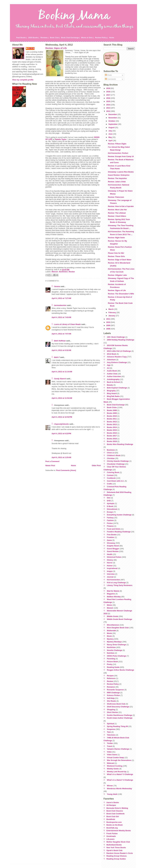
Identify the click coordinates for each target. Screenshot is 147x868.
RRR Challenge (113, 693)
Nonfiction (63, 272)
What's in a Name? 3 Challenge (120, 774)
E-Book (110, 506)
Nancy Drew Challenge (117, 645)
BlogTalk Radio (113, 396)
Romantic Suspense (115, 690)
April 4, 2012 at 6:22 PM (61, 434)
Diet (109, 498)
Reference (111, 678)
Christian (111, 458)
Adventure (111, 360)
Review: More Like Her (117, 210)
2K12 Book (112, 354)
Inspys (110, 571)
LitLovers (110, 839)
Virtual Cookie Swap (116, 758)
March (111, 309)
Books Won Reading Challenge (120, 444)
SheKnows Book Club (116, 704)
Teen (109, 732)
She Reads (111, 701)
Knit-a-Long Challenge (116, 583)
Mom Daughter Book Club (118, 628)
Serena (57, 286)
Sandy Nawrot (60, 379)
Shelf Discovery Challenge (118, 707)
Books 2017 (112, 436)
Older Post (96, 466)
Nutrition (111, 653)
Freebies (111, 537)
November (113, 118)
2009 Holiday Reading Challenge (121, 340)
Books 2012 (112, 422)
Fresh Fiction (112, 833)
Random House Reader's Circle (120, 853)
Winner (110, 786)
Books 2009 (112, 413)
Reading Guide (113, 667)
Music (109, 636)
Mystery (110, 639)
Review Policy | (101, 38)
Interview (111, 574)
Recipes (110, 676)
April (111, 141)
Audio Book (112, 371)
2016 (109, 98)
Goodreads (111, 836)
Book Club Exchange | (71, 38)
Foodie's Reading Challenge (119, 532)
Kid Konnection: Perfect (118, 153)
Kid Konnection (114, 580)
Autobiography (113, 379)
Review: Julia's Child (117, 182)
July (110, 131)
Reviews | (44, 38)
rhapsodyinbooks (62, 424)
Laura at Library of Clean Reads (67, 324)
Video (109, 752)
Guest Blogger (113, 549)
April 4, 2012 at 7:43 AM (61, 317)
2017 (109, 95)
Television (111, 735)
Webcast (111, 763)
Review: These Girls (116, 256)
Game (109, 540)
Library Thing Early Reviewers (120, 585)
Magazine (111, 594)
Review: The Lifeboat (117, 213)
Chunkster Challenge (116, 464)
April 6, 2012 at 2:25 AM (61, 457)
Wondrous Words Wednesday (120, 789)
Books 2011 (112, 419)
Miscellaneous (113, 625)
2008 (109, 329)
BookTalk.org (112, 828)
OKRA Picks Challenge (117, 656)
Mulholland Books (114, 845)
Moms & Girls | (87, 38)
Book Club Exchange (116, 405)
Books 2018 (112, 439)
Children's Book (114, 455)
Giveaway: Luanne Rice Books (121, 172)
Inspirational (112, 568)
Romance (111, 687)
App (109, 365)
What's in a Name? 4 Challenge (120, 780)
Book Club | (55, 38)
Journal (110, 577)
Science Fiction (114, 695)
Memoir (55, 272)
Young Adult (112, 794)
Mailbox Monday (114, 597)
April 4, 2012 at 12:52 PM (62, 417)
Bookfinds (111, 819)
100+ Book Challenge (116, 337)
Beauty (110, 385)
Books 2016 (112, 433)
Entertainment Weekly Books (119, 831)
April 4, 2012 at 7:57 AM (61, 334)
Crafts (110, 484)
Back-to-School (114, 382)
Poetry (110, 664)
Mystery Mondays (114, 642)
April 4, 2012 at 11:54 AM (62, 398)
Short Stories (113, 712)
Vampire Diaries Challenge (118, 749)
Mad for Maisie (113, 591)
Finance (110, 526)
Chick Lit (111, 453)
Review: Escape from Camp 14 (121, 156)
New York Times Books (116, 848)
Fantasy (110, 518)
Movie (109, 633)
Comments (110, 79)
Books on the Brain (115, 825)
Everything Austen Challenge (119, 515)
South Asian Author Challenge (120, 718)
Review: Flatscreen (116, 197)
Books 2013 (112, 424)
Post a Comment (52, 461)
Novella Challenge (115, 650)
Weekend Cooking (115, 766)
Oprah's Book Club (114, 850)
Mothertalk (111, 631)
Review (72, 272)
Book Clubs (112, 407)
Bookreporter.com (114, 822)
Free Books (112, 535)
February (112, 312)
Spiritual (111, 724)
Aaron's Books (113, 802)
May (110, 137)
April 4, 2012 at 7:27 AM (61, 298)
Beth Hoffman (60, 341)
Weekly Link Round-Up (117, 772)
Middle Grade (113, 616)
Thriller (110, 743)
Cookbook (111, 478)
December (113, 114)
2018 (109, 92)
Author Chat (112, 374)
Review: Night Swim (116, 238)
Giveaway (111, 543)
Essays (110, 512)
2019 (109, 88)
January (112, 316)
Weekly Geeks (113, 769)
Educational (112, 509)
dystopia (111, 503)
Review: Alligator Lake (117, 275)
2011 (109, 319)
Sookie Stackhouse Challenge (120, 715)
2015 (109, 101)
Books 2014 (112, 427)
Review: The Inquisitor (117, 178)
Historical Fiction (114, 557)
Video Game (112, 755)
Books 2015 (112, 430)
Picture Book (112, 662)
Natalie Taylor (61, 139)
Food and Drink (114, 529)
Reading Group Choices (117, 856)
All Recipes (111, 805)
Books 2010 (112, 416)
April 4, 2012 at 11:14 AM (62, 372)
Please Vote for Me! (116, 253)
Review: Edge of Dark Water (120, 260)
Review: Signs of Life (56, 48)
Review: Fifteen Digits (117, 144)
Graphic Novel (113, 546)
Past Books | (22, 38)
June (111, 134)
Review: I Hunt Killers (117, 216)
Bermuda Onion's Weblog (117, 808)
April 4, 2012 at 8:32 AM (61, 350)
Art (108, 368)
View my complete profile (23, 80)
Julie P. (31, 48)
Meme (109, 605)
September (113, 124)
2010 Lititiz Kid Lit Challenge (119, 351)
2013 (109, 108)
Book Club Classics (115, 811)
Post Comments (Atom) (66, 470)
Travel (110, 746)
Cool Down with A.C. (116, 481)
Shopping (111, 710)
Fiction (110, 523)
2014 (109, 105)
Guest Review (113, 551)
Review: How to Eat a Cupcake (121, 206)
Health (110, 554)
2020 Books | (34, 38)
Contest (110, 475)
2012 (109, 111)
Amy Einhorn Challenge (117, 362)
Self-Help (111, 698)
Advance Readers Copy (117, 357)
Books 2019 (112, 441)
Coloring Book (113, 472)
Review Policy (113, 684)
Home (112, 38)
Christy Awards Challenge (118, 461)
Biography (111, 391)
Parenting (111, 659)
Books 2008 (112, 410)
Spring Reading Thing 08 (117, 726)
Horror (110, 563)
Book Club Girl (113, 817)
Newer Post (50, 466)
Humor (110, 566)
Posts (108, 75)
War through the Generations (119, 760)
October (112, 121)
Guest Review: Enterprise (119, 175)
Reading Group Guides (116, 859)
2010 (109, 322)
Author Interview (114, 376)
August (112, 127)
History (110, 560)
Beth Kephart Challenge (117, 388)
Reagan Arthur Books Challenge (121, 670)
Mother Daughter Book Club (118, 842)
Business (111, 450)
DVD (109, 501)
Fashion (110, 520)
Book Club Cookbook (115, 814)
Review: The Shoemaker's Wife (121, 294)
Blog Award (112, 393)
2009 (109, 325)
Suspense (111, 729)
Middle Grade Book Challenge (120, 619)
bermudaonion (60, 305)
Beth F (57, 357)
